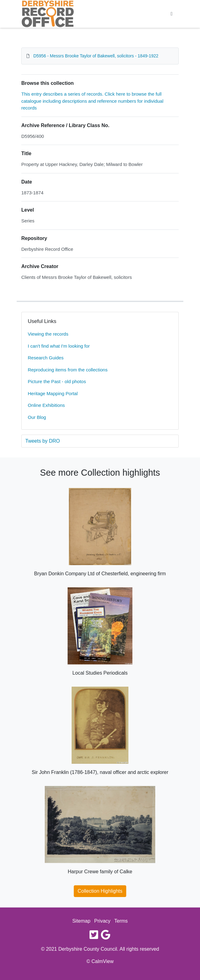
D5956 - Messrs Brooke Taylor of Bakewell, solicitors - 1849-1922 (96, 56)
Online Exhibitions (46, 405)
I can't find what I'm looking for (59, 346)
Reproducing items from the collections (68, 370)
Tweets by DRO (43, 441)
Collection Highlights (100, 891)
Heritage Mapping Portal (53, 393)
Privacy (102, 921)
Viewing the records (48, 334)
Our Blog (37, 417)
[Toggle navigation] (172, 14)
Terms (121, 921)
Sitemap (81, 921)
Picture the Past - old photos (57, 381)
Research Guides (46, 358)
